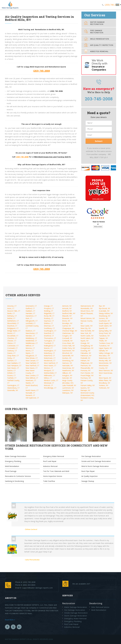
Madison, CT (30, 331)
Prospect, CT (49, 308)
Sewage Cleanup (88, 481)
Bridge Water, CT (14, 331)
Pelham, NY (85, 361)
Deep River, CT (13, 356)
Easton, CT (12, 370)
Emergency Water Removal (54, 456)
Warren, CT (48, 348)
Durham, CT (12, 361)
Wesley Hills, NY (105, 361)
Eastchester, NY (68, 351)
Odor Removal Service (100, 607)
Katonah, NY (67, 378)
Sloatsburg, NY (105, 316)
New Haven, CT (32, 368)
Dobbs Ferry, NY (69, 348)
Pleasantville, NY (87, 368)
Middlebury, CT (31, 338)
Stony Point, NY (105, 333)
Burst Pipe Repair (88, 471)
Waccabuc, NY (104, 356)
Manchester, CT (32, 333)
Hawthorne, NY (68, 370)
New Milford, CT (32, 378)
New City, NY (86, 328)
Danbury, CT (12, 351)
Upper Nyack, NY (105, 348)
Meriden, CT (30, 336)
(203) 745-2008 (112, 5)
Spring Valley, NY (105, 331)
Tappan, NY (103, 338)
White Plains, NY (105, 380)
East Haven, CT (13, 368)
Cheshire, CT (12, 338)
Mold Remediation (96, 39)
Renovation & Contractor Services (18, 476)
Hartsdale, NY (68, 366)
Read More (10, 620)
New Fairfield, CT (32, 363)
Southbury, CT (49, 328)
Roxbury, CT (49, 318)
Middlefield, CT (31, 341)
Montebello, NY (87, 308)
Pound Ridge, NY (87, 375)
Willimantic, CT (50, 375)
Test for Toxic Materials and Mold (56, 471)
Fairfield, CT (12, 378)
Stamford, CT (49, 333)
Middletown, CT (32, 343)
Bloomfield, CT (13, 323)
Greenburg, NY (68, 361)
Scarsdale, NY (104, 311)
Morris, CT (30, 351)
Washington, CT (50, 351)
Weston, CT (48, 368)
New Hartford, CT (32, 366)
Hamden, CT (30, 313)
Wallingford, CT (50, 346)
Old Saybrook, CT (32, 398)
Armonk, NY (67, 308)
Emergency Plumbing (13, 461)
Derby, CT (11, 358)
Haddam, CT (30, 311)
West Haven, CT (50, 366)
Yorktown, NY (104, 388)
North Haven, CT (32, 390)
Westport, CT (49, 370)
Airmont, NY (67, 306)
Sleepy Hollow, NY (106, 313)
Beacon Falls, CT (14, 311)
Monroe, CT (30, 348)
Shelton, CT (48, 323)
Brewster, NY (67, 318)
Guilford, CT (30, 308)
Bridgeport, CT (13, 328)
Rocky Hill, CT (49, 316)
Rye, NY (102, 306)
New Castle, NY (87, 326)
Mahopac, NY (67, 393)
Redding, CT (49, 311)
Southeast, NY (104, 321)
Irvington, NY (67, 375)
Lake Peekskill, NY (69, 385)
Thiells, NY (103, 341)
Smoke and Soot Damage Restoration (96, 461)
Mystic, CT (30, 353)
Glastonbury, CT (13, 388)
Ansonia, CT (12, 306)
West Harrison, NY (106, 370)
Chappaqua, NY (68, 328)
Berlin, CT (11, 313)
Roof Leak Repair (50, 461)
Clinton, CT (12, 343)
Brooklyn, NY (67, 323)
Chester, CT (12, 341)
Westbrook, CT (50, 361)
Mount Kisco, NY (87, 311)
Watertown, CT (50, 358)
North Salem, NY (87, 338)
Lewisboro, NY (68, 390)
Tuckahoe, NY (104, 346)
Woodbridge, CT (50, 388)
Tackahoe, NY (104, 336)
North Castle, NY (87, 336)
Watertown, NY (105, 358)
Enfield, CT (11, 373)
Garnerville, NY (68, 356)
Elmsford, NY (67, 353)
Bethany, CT (12, 316)
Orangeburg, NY (87, 346)
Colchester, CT (13, 346)
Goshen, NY (67, 358)
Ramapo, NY (85, 390)
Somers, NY (103, 318)
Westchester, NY (105, 363)
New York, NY (86, 333)
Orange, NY (85, 343)
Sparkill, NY (103, 328)
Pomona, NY (85, 370)
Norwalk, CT (30, 393)
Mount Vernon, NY (88, 318)
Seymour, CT (49, 321)
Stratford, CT (49, 336)
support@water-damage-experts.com (38, 588)
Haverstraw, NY (68, 368)
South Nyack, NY (105, 323)
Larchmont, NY (68, 388)
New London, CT (32, 375)
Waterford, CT (49, 356)
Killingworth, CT (32, 321)
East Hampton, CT (14, 366)
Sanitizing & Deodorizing (14, 481)
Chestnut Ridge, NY (70, 331)
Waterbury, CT (49, 353)
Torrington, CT (50, 341)
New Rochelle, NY (87, 331)
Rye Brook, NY (105, 308)
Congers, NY (67, 336)
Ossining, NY (85, 351)
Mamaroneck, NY (87, 306)
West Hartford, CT (51, 363)
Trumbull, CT (49, 343)
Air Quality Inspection (99, 45)
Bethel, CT (11, 318)
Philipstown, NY (87, 363)
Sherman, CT (49, 326)
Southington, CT (50, 331)
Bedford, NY (67, 311)
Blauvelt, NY (67, 316)
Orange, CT (48, 306)
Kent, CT (29, 318)
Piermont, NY (86, 366)
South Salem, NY (105, 326)
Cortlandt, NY (67, 341)
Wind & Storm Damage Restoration (95, 466)
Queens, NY (85, 388)
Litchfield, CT (31, 323)
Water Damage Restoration (94, 23)
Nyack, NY (85, 341)
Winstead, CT (49, 383)
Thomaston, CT (50, 338)
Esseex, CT (12, 375)
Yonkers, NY (104, 385)
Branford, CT (12, 326)
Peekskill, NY (85, 358)
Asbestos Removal (96, 51)
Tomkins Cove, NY (106, 343)
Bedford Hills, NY (69, 313)
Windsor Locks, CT (51, 380)
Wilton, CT (48, 378)
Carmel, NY (67, 326)
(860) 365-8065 (29, 585)
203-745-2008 (99, 99)
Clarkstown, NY (68, 333)
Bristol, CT (11, 333)
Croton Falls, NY (68, 346)
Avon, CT (11, 308)
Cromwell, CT (12, 348)
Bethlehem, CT (13, 321)
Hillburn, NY (67, 373)
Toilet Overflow (49, 481)
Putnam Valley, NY (88, 385)
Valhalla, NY (103, 351)
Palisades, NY (86, 353)
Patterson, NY (86, 356)
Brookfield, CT (13, 336)
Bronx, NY (66, 321)
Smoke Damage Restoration (76, 613)
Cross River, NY (68, 343)
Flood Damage (11, 471)
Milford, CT (30, 346)
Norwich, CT (30, 395)
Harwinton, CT (31, 316)
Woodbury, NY (104, 383)
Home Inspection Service (53, 476)
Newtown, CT (31, 380)
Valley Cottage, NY (106, 353)
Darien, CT (11, 353)
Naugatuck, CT (31, 356)
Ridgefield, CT (49, 313)
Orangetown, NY (87, 348)
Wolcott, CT (49, 385)
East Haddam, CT (14, 363)
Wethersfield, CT (50, 373)
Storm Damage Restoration (76, 616)
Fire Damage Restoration (94, 31)
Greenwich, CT (31, 306)
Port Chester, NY (87, 373)
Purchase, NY (86, 378)
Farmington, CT (13, 385)
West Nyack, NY (105, 378)
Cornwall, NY (67, 338)
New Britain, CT (32, 358)
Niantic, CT (30, 383)
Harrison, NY (67, 363)
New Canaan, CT (32, 361)
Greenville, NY (13, 390)
